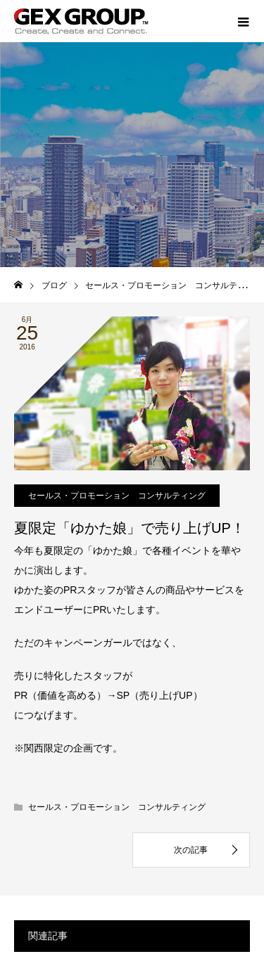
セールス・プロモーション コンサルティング (117, 496)
